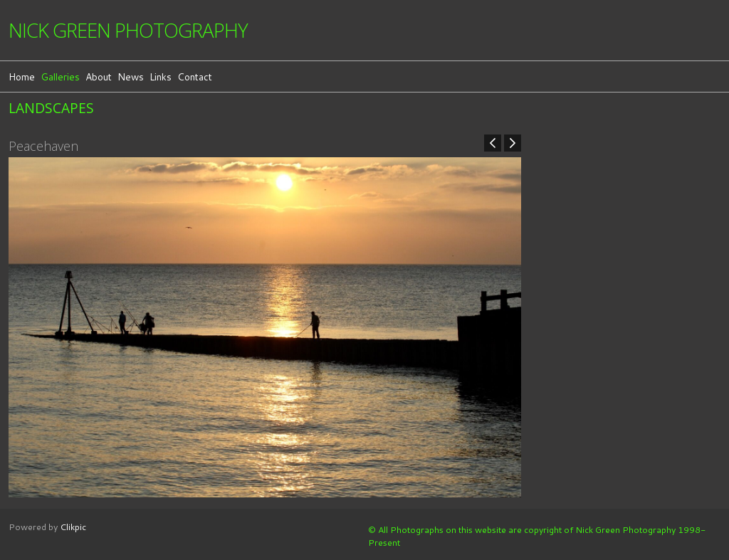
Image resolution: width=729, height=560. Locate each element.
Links (161, 76)
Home (22, 76)
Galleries (60, 76)
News (131, 76)
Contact (195, 76)
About (99, 76)
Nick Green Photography (128, 30)
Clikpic (73, 527)
